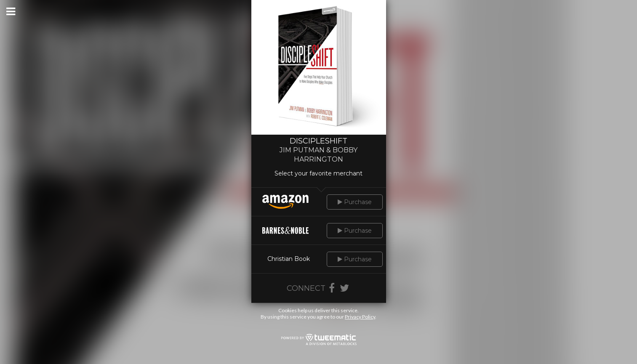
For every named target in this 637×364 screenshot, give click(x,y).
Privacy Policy (360, 317)
